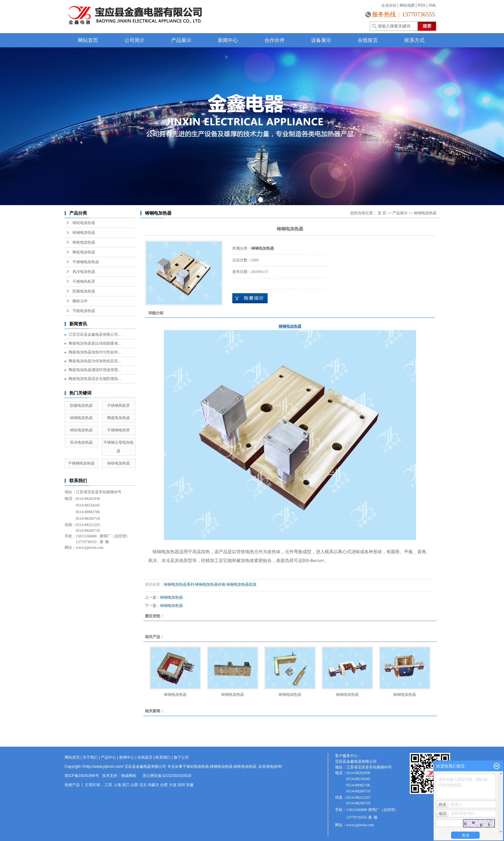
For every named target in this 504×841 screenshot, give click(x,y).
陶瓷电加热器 (84, 252)
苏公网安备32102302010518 (167, 776)
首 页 (382, 213)
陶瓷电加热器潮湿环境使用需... (95, 370)
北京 (143, 785)
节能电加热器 (84, 311)
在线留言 (368, 40)
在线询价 (250, 298)
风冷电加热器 (84, 272)
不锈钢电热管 (119, 430)
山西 (134, 785)
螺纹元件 (80, 301)
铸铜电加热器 (84, 233)
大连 (173, 785)
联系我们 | (165, 757)
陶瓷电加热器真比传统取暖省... (95, 343)
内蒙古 (154, 785)
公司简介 (135, 40)
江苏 (108, 785)
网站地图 (407, 5)
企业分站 (389, 5)
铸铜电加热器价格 (210, 584)
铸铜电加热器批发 (241, 584)
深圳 (181, 785)
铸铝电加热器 (84, 223)
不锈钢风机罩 (84, 281)
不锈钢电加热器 (86, 262)
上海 (117, 785)
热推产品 (72, 785)
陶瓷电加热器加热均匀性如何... (95, 352)
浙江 (126, 785)
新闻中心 (228, 40)
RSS (422, 5)
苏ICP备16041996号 (82, 776)
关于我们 (90, 757)
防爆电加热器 (84, 291)
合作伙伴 (275, 40)
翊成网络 (129, 776)
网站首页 (88, 40)
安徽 (190, 785)
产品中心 (108, 757)
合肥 (164, 785)
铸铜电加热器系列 (179, 584)
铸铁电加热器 (84, 242)
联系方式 (414, 40)
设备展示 (321, 40)
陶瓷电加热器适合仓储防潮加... (95, 379)
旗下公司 (181, 757)
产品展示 (181, 40)
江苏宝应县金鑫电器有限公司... (95, 335)
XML (433, 5)
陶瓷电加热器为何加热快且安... (95, 361)
